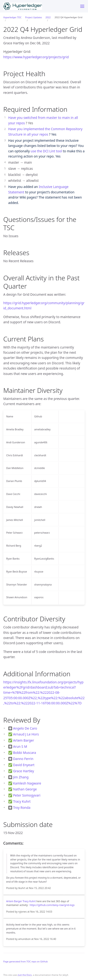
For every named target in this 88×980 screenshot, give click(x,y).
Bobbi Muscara (25, 753)
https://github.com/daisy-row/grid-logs (52, 905)
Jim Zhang (21, 777)
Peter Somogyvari (27, 795)
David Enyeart (24, 765)
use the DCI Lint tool (46, 151)
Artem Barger (24, 740)
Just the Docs (25, 975)
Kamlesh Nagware (27, 783)
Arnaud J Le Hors (26, 734)
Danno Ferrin (23, 759)
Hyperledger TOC (12, 17)
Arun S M (20, 746)
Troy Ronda (22, 808)
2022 (48, 17)
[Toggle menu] (82, 6)
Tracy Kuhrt (22, 801)
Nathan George (25, 789)
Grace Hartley (24, 771)
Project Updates (34, 17)
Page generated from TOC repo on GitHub (25, 961)
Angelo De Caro (25, 728)
